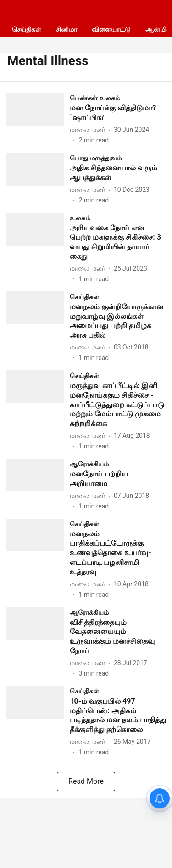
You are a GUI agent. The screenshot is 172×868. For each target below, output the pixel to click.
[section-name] (95, 98)
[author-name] (89, 130)
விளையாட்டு (111, 29)
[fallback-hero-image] (38, 119)
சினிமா (67, 29)
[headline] (118, 113)
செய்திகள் (27, 29)
